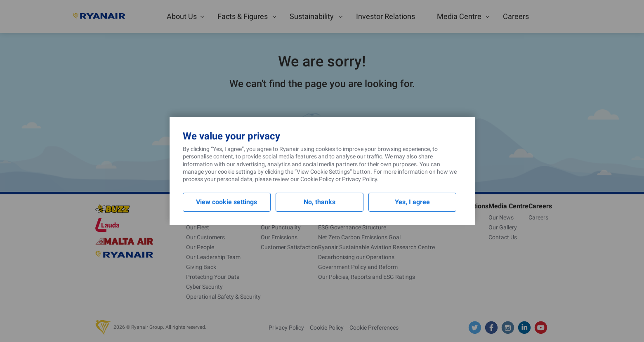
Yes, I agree (412, 202)
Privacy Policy (360, 179)
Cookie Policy (317, 179)
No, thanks (320, 202)
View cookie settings (226, 202)
